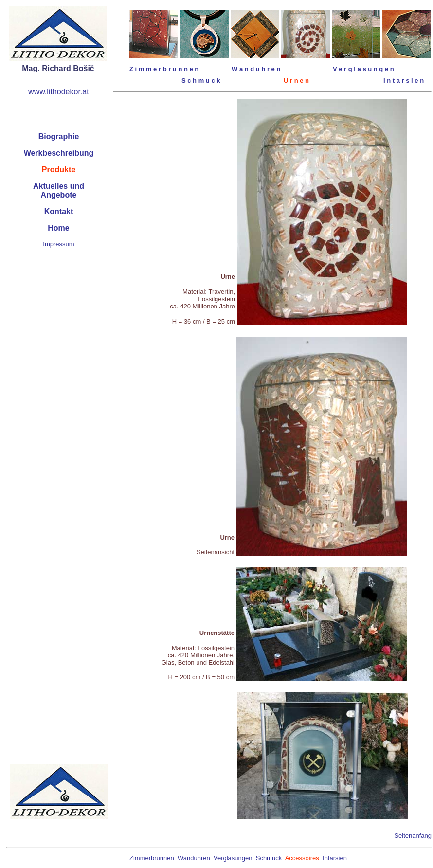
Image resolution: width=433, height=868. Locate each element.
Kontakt (59, 211)
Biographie (59, 136)
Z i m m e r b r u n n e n (164, 69)
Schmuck (269, 858)
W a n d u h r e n (256, 69)
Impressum (58, 244)
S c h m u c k (201, 81)
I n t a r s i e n (404, 81)
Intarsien (335, 858)
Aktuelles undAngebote (59, 190)
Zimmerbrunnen (152, 858)
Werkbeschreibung (59, 153)
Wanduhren (194, 858)
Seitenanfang (413, 836)
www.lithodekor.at (59, 92)
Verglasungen (233, 858)
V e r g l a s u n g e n (363, 69)
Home (58, 228)
